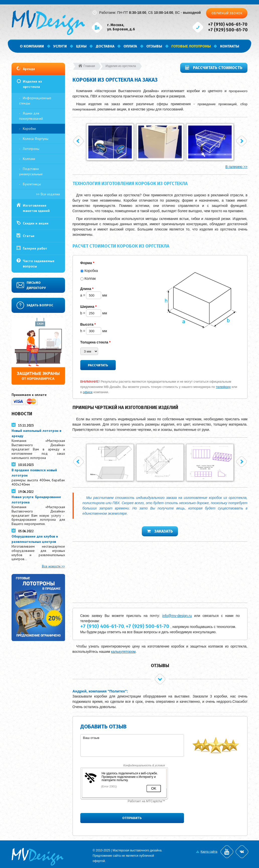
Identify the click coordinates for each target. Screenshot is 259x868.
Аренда (29, 69)
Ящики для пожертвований (31, 116)
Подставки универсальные (31, 171)
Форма (87, 263)
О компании (32, 46)
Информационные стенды (35, 101)
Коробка (91, 271)
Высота (88, 324)
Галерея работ (35, 248)
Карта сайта (209, 852)
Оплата (130, 46)
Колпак (90, 278)
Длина (87, 289)
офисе (88, 392)
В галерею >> (236, 167)
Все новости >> (53, 566)
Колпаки (29, 159)
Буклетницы (32, 184)
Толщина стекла (95, 342)
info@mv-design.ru (177, 616)
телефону (223, 387)
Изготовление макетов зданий (36, 208)
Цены (81, 46)
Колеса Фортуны (36, 139)
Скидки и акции (36, 223)
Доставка (105, 46)
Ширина (88, 307)
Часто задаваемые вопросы (39, 264)
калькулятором (123, 652)
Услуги (60, 46)
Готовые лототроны (191, 46)
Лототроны (31, 149)
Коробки (29, 129)
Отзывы (154, 46)
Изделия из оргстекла (32, 84)
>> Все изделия (48, 194)
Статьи (29, 236)
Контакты (230, 46)
